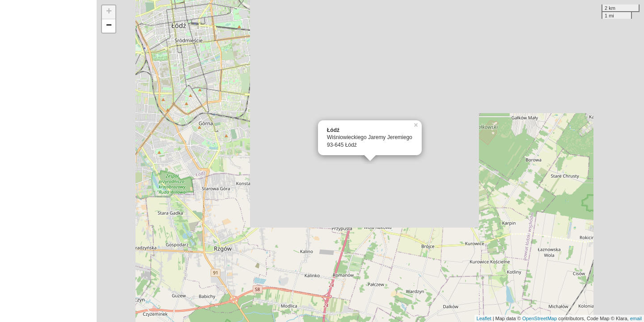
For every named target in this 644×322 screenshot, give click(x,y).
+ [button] (109, 12)
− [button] (109, 26)
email (636, 318)
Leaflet (484, 318)
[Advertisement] (48, 161)
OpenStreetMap (540, 318)
